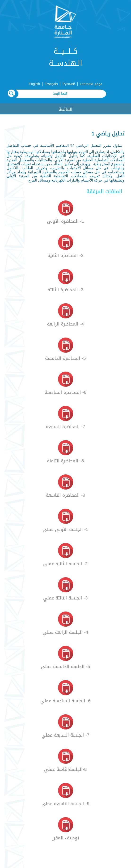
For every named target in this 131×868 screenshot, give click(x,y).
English (34, 84)
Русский (69, 84)
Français (51, 84)
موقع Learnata (91, 84)
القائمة (65, 109)
